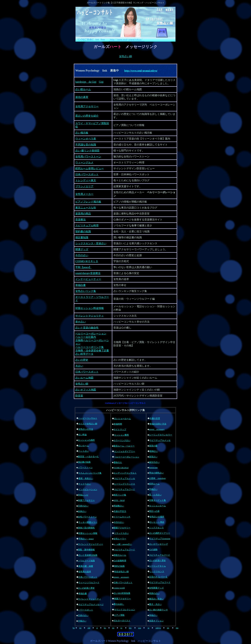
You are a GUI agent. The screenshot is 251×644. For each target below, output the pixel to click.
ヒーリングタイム (157, 566)
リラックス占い (121, 533)
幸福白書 (80, 285)
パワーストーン (85, 467)
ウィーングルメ (84, 162)
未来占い (82, 511)
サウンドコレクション (125, 610)
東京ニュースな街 (86, 208)
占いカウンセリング (158, 544)
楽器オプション (156, 621)
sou (140, 628)
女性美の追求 (85, 572)
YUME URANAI (121, 468)
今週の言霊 (155, 418)
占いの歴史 (82, 360)
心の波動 (153, 550)
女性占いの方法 (86, 429)
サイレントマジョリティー (90, 544)
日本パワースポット (87, 174)
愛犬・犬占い (155, 604)
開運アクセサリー (122, 528)
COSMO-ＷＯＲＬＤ (87, 261)
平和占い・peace (86, 539)
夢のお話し (119, 604)
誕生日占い (154, 462)
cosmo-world (119, 588)
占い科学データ (84, 354)
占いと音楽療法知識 (88, 555)
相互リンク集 (120, 495)
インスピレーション (88, 489)
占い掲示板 (82, 133)
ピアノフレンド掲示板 (88, 202)
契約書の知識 (83, 231)
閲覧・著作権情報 (86, 550)
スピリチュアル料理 (87, 225)
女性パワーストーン (87, 517)
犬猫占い (82, 621)
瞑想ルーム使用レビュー (90, 168)
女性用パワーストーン (88, 157)
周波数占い (119, 506)
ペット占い (84, 451)
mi (113, 628)
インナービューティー (88, 279)
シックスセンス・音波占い (91, 243)
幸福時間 (118, 424)
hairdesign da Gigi (86, 82)
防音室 (79, 396)
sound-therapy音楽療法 (88, 273)
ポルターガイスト (122, 621)
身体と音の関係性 (86, 528)
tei (80, 628)
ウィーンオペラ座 (86, 139)
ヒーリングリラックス (125, 484)
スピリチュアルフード (125, 489)
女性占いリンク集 (86, 291)
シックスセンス (156, 528)
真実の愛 (153, 446)
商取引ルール (120, 555)
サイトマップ (120, 429)
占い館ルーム (83, 89)
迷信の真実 (82, 97)
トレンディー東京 (86, 180)
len (130, 628)
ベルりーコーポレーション (127, 457)
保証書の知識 (84, 462)
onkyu (158, 628)
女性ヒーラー (120, 539)
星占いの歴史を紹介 (87, 116)
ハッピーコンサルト (88, 418)
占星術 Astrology (157, 478)
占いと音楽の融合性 (87, 328)
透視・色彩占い (86, 478)
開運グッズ (82, 249)
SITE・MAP (119, 500)
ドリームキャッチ (122, 517)
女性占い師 (126, 56)
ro (121, 628)
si (97, 628)
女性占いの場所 (157, 517)
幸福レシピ (83, 495)
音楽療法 (80, 220)
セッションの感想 (86, 440)
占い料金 (83, 435)
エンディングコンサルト (125, 473)
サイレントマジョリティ (90, 316)
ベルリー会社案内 (86, 337)
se (148, 628)
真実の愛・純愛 (86, 566)
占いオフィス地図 (86, 390)
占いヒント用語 (157, 522)
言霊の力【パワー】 (158, 577)
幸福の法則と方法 (158, 424)
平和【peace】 (83, 267)
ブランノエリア (84, 186)
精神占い (154, 451)
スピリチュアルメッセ (125, 478)
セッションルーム (157, 506)
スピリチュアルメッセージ (91, 604)
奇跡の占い (154, 593)
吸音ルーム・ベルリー (124, 446)
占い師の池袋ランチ (158, 610)
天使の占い (83, 506)
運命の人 (118, 462)
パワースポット (86, 610)
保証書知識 (82, 237)
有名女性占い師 (121, 572)
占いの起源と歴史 (86, 588)
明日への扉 (154, 511)
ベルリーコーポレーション (91, 334)
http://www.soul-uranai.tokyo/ (141, 71)
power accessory (121, 577)
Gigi (101, 82)
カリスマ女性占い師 (88, 424)
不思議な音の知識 (86, 145)
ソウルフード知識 (86, 561)
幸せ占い (80, 322)
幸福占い (153, 615)
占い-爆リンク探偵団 (87, 151)
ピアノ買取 (119, 615)
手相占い (153, 489)
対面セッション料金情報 (90, 308)
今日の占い (82, 255)
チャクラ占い (85, 484)
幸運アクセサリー (86, 500)
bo (74, 628)
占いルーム (84, 446)
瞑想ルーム (154, 484)
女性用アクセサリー (87, 106)
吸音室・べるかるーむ (88, 457)
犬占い (79, 366)
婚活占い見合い (156, 599)
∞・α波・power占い (123, 544)
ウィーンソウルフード (89, 583)
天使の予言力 (120, 511)
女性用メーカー (84, 194)
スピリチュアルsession (160, 539)
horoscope (153, 467)
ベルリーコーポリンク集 (90, 347)
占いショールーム (122, 419)
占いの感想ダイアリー (160, 533)
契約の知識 (119, 566)
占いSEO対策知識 (122, 593)
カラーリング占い (122, 440)
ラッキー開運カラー (88, 522)
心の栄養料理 (120, 561)
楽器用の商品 (83, 214)
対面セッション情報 (88, 533)
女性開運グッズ (156, 588)
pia (177, 628)
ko (105, 628)
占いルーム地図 (84, 378)
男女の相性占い (156, 473)
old (89, 628)
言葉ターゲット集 (157, 500)
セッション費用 (121, 435)
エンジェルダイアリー (125, 451)
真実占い (153, 457)
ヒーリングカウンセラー (161, 435)
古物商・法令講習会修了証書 (92, 351)
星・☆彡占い (155, 495)
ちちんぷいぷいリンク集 (90, 473)
